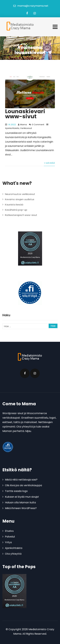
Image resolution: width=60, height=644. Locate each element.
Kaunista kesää (14, 205)
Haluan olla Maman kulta (20, 502)
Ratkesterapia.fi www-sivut (21, 215)
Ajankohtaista (12, 128)
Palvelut (10, 537)
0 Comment (38, 125)
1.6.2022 (12, 125)
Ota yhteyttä (13, 554)
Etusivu (9, 531)
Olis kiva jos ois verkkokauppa (23, 485)
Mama (24, 125)
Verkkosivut (26, 128)
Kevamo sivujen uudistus (20, 199)
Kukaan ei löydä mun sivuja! (22, 497)
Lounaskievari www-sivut (25, 114)
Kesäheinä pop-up (16, 210)
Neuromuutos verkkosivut (20, 194)
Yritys (8, 542)
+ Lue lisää (49, 163)
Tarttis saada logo (16, 491)
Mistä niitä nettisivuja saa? (21, 480)
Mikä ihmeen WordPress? (21, 508)
